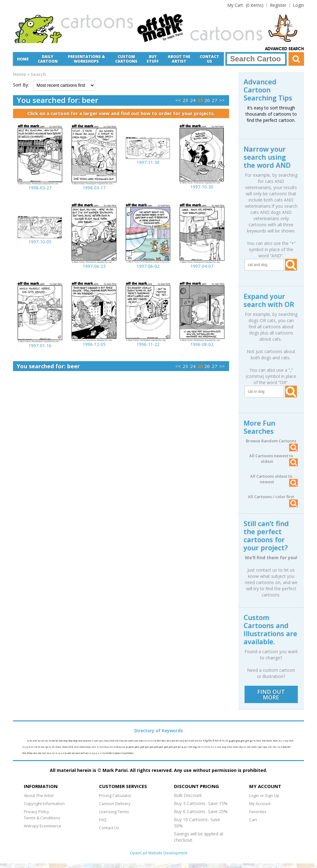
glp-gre (240, 740)
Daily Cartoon (48, 59)
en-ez (199, 740)
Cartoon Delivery (115, 804)
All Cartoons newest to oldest (274, 458)
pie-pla (150, 747)
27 (215, 100)
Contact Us (209, 59)
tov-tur (43, 753)
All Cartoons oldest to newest (274, 479)
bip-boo (68, 740)
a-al (30, 740)
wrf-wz (85, 753)
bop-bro (78, 740)
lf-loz (42, 747)
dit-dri (176, 740)
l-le (36, 747)
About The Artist (39, 795)
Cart (253, 820)
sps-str (267, 747)
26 (207, 100)
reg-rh (197, 747)
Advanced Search (284, 49)
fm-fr (219, 740)
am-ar (37, 740)
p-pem (130, 747)
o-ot (116, 747)
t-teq (284, 747)
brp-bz (87, 740)
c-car (95, 740)
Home (23, 59)
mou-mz (91, 747)
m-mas (57, 747)
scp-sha (227, 747)
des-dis (167, 740)
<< (178, 100)
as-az (45, 740)
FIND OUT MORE (271, 694)
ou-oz (122, 747)
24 (193, 100)
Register (278, 5)
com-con (133, 740)
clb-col (124, 740)
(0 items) (245, 5)
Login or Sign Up (264, 795)
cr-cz (151, 740)
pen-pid (140, 747)
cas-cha (104, 740)
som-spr (257, 747)
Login (298, 5)
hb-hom (267, 740)
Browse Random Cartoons (272, 441)
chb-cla (114, 740)
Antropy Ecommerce (43, 826)
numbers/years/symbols (118, 753)
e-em (192, 740)
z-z (100, 753)
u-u (58, 753)
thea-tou (33, 753)
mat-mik (68, 747)
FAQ (103, 820)
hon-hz (278, 740)
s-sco (218, 747)
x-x (91, 753)
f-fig (206, 740)
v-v (63, 753)
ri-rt (204, 747)
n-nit (100, 747)
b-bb (52, 740)
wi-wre (76, 753)
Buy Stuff (153, 59)
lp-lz (48, 747)
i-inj (286, 740)
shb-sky (238, 747)
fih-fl (212, 740)
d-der (158, 740)
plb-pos (159, 747)
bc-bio (59, 740)
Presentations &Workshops (86, 59)
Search (38, 74)
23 (185, 100)
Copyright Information (44, 804)
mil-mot (80, 747)
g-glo (232, 740)
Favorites (258, 812)
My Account (260, 804)
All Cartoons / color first (273, 497)
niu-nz (109, 747)
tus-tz (51, 753)
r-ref (189, 747)
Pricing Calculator (115, 795)
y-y (96, 753)
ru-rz (211, 747)
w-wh (68, 753)
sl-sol (247, 747)
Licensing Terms (114, 812)
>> (222, 100)
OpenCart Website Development (159, 853)
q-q (184, 747)
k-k (31, 747)
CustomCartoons (126, 59)
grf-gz (249, 740)
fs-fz (226, 740)
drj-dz (184, 740)
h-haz (258, 740)
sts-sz (277, 747)
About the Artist (179, 59)
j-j (27, 747)
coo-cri (143, 740)
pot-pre (169, 747)
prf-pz (178, 747)
